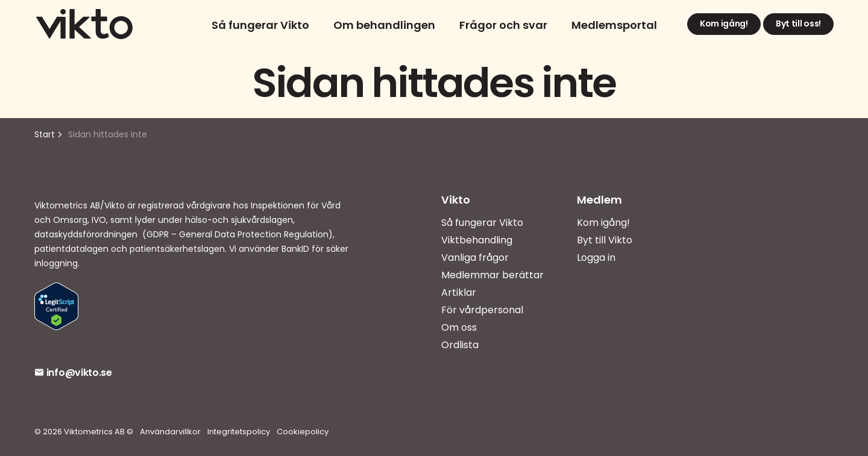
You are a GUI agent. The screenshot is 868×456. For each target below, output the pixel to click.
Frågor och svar (503, 25)
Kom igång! (724, 24)
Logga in (596, 258)
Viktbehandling (477, 240)
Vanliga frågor (475, 258)
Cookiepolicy (303, 432)
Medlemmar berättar (492, 275)
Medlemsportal (614, 25)
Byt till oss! (798, 24)
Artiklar (459, 292)
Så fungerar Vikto (260, 25)
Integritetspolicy (239, 432)
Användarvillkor (170, 432)
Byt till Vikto (605, 240)
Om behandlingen (384, 25)
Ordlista (460, 345)
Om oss (459, 327)
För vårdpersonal (482, 310)
